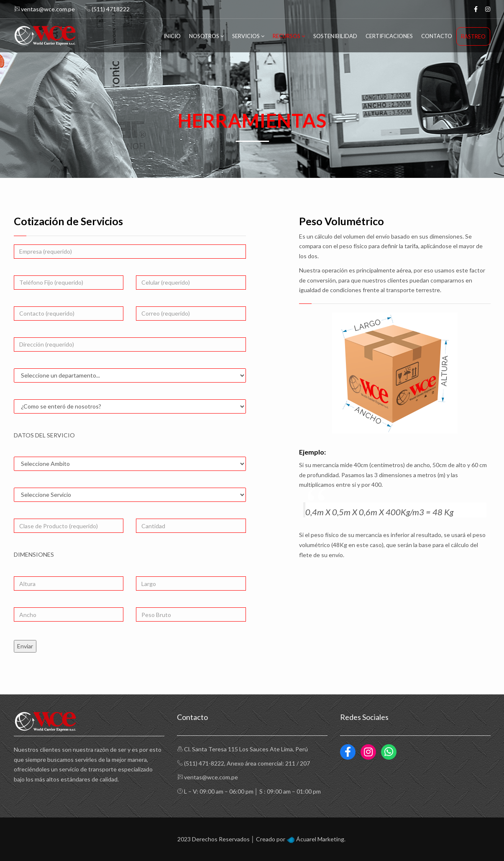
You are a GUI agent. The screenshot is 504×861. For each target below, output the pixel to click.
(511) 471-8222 (204, 763)
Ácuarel (306, 839)
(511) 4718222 (107, 9)
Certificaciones (389, 36)
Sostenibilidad (335, 36)
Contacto (437, 36)
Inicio (172, 36)
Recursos (289, 36)
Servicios (248, 36)
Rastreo (473, 36)
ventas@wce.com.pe (44, 9)
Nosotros (206, 36)
